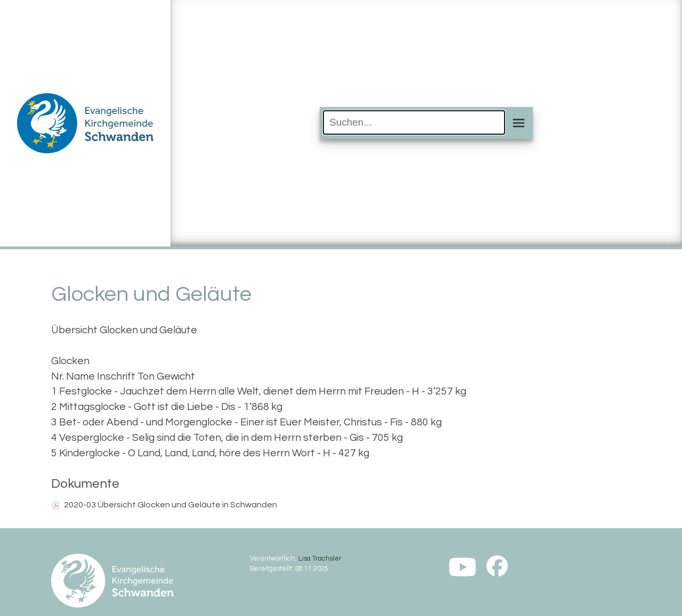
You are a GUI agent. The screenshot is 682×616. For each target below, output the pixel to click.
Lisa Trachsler (320, 559)
